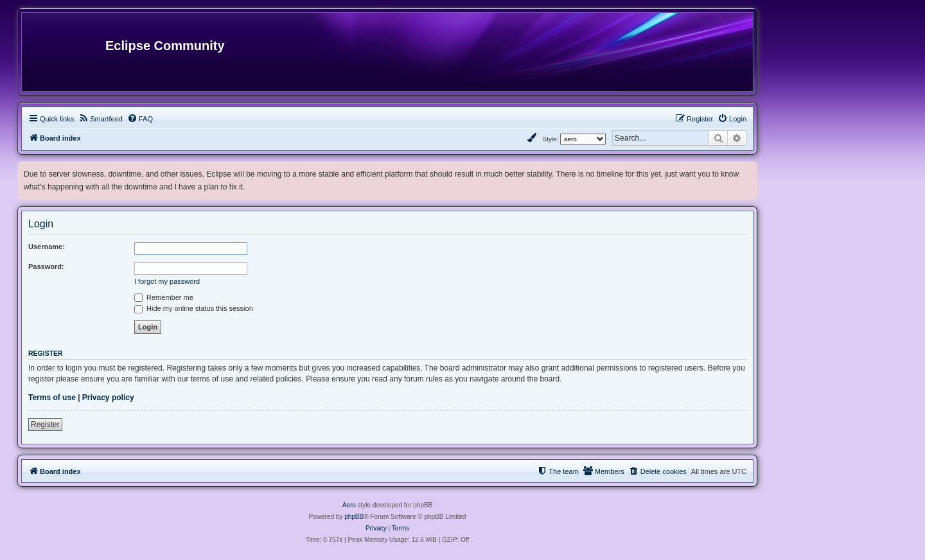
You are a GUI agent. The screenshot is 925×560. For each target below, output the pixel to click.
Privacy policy (108, 398)
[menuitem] (101, 119)
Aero (349, 505)
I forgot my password (167, 281)
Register (45, 424)
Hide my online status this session (194, 308)
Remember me (164, 297)
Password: (46, 267)
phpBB (354, 517)
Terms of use (52, 398)
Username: (47, 247)
